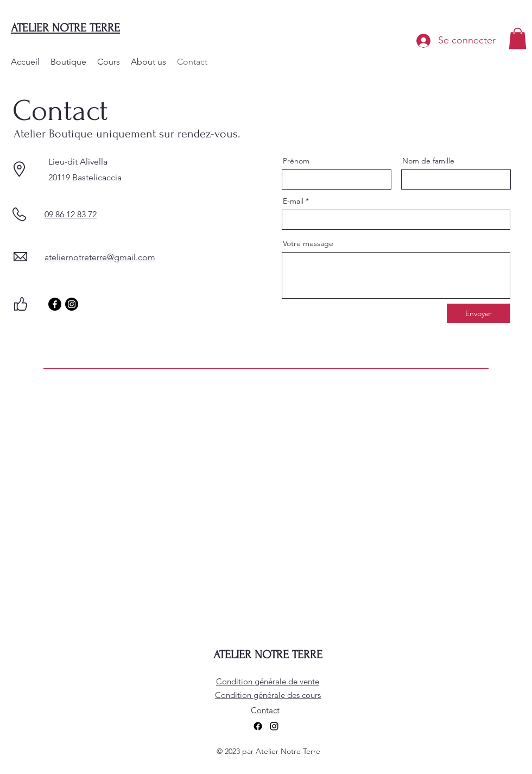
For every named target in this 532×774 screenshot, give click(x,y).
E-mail (293, 201)
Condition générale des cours (268, 695)
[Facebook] (55, 304)
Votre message (308, 243)
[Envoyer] (479, 313)
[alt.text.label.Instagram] (274, 726)
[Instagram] (72, 304)
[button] (518, 38)
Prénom (296, 161)
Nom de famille (428, 161)
